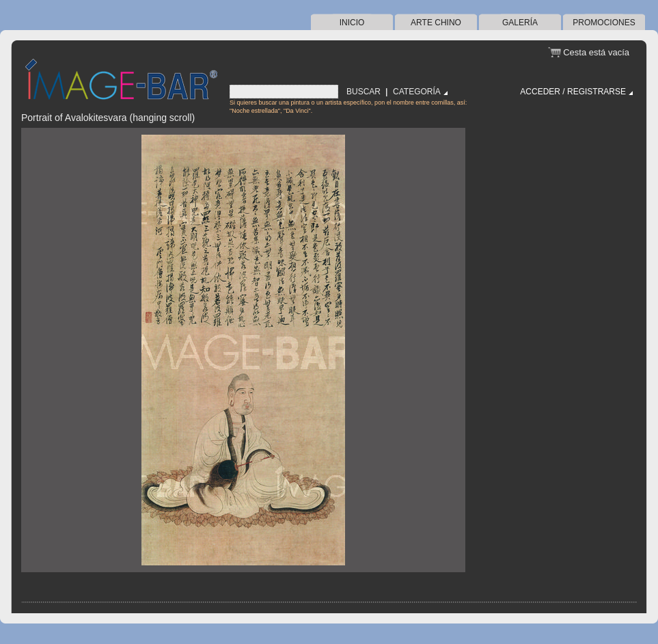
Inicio (352, 23)
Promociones (604, 23)
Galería (520, 23)
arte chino (436, 23)
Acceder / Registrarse (573, 92)
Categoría (417, 92)
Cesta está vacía (596, 52)
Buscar (364, 92)
